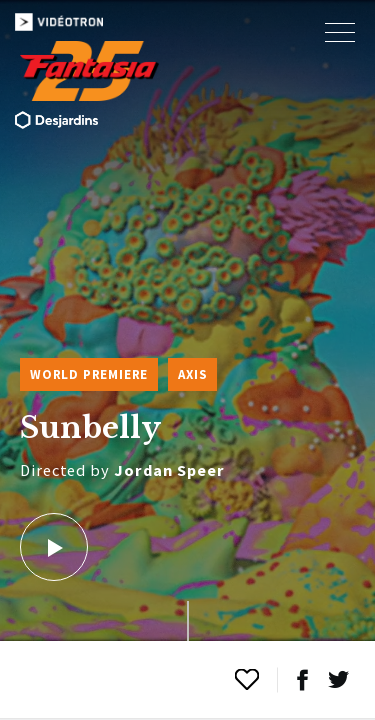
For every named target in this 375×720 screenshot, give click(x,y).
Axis (192, 374)
